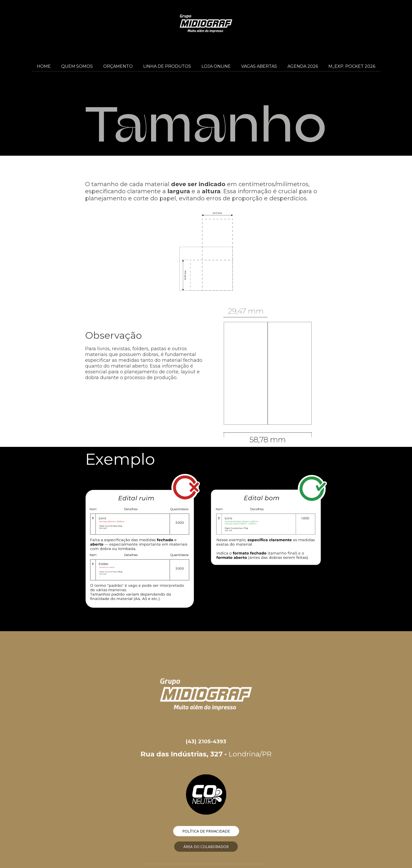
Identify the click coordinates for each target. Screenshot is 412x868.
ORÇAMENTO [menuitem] (118, 66)
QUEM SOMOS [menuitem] (77, 66)
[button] (206, 831)
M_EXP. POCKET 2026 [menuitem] (352, 66)
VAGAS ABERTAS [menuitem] (259, 66)
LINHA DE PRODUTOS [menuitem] (167, 66)
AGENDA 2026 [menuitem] (303, 66)
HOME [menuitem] (44, 66)
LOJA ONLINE (216, 66)
